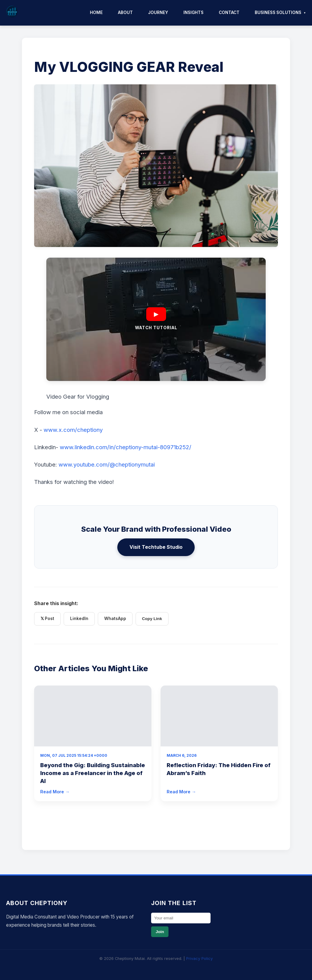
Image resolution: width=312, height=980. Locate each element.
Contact (229, 12)
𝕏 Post (47, 619)
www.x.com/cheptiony (73, 430)
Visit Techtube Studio (156, 547)
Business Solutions (278, 12)
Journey (158, 12)
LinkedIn (79, 619)
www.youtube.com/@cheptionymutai (107, 464)
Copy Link (152, 619)
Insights (193, 12)
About (125, 12)
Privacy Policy (199, 959)
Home (96, 12)
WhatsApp (115, 619)
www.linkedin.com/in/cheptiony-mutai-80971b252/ (126, 447)
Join (160, 932)
